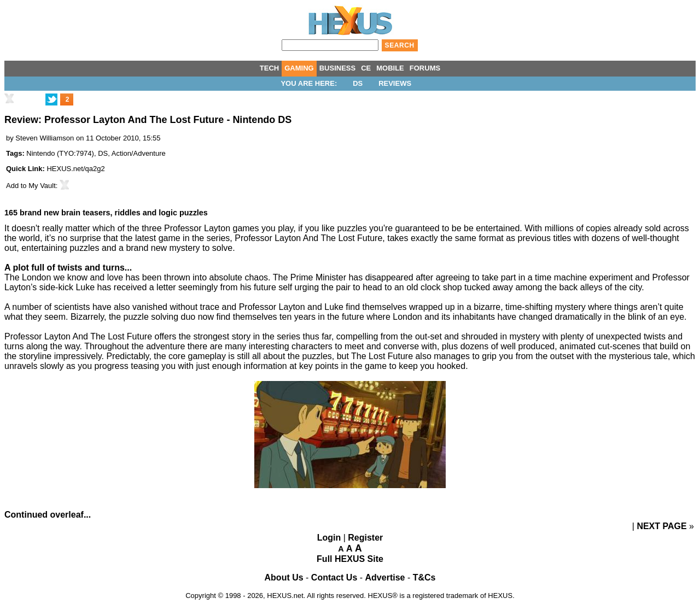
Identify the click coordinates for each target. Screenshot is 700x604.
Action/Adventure (139, 153)
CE (366, 68)
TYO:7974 (75, 153)
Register (365, 538)
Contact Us (334, 577)
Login (329, 538)
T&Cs (424, 577)
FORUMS (425, 68)
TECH (269, 68)
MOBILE (390, 68)
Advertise (385, 577)
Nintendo (40, 153)
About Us (284, 577)
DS (358, 83)
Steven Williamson (45, 138)
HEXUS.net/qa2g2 (75, 169)
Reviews (395, 83)
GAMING (299, 68)
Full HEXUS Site (350, 559)
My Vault (42, 186)
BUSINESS (337, 68)
